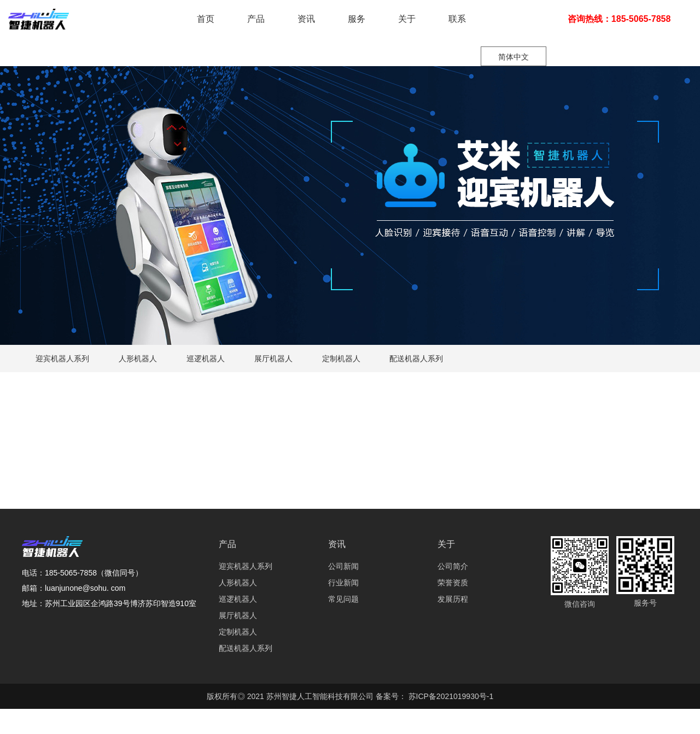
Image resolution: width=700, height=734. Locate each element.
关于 (407, 19)
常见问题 (343, 599)
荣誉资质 (453, 583)
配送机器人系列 (416, 359)
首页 (206, 19)
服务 (357, 19)
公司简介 (453, 566)
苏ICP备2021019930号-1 (450, 696)
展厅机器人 (273, 359)
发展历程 (453, 599)
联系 (457, 19)
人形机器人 (138, 359)
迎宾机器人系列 (62, 359)
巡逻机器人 (206, 359)
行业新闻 (343, 583)
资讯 (306, 19)
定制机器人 (341, 359)
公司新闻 (343, 566)
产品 (256, 19)
